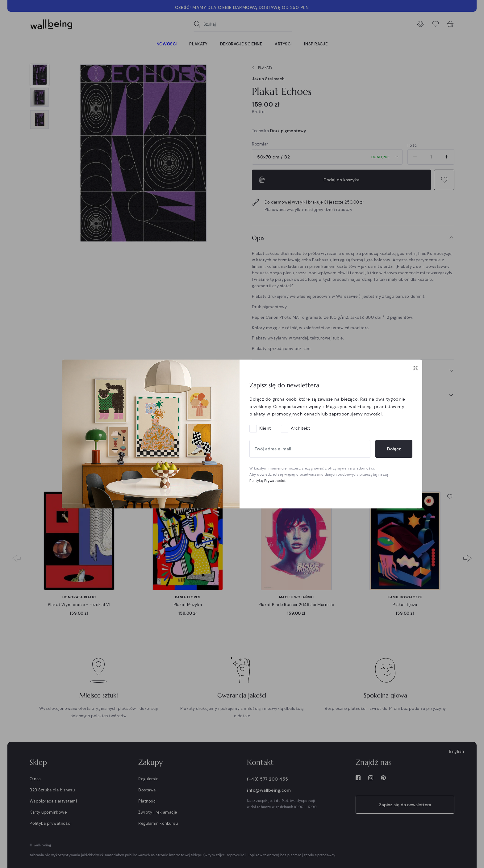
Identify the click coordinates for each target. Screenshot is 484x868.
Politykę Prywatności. (268, 481)
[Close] (415, 368)
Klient (265, 428)
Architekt (300, 428)
